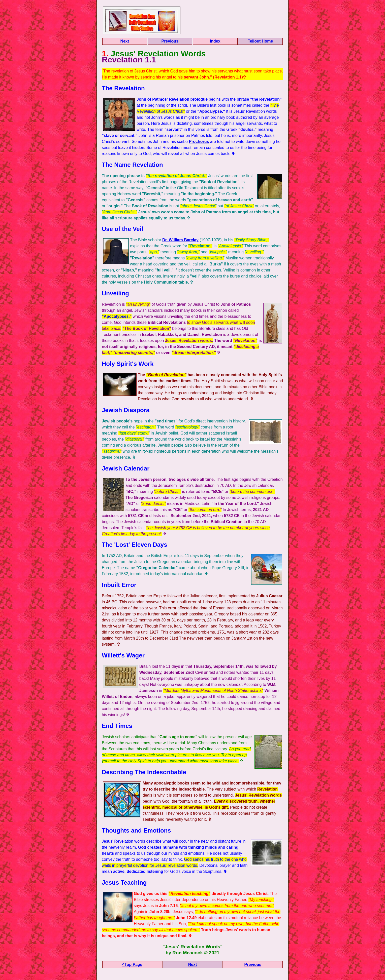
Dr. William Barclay (180, 240)
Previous (170, 41)
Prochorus (199, 142)
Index (215, 41)
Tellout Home (260, 41)
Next (125, 41)
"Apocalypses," (117, 316)
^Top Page (132, 965)
